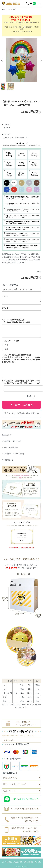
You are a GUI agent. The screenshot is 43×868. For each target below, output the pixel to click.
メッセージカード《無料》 (11, 341)
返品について (7, 435)
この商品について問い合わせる (13, 454)
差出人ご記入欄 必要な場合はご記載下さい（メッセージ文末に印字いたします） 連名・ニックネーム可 (21, 382)
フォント (5, 296)
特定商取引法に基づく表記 (11, 441)
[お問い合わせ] (31, 3)
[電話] (28, 3)
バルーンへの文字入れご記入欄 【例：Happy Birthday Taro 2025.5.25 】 (20, 321)
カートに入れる (22, 405)
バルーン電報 (12, 10)
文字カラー (6, 308)
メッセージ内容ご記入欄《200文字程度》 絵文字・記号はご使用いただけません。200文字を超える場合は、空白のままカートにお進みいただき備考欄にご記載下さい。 (21, 358)
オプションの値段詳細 (10, 447)
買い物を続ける (7, 460)
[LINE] (34, 3)
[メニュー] (40, 3)
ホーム (4, 10)
